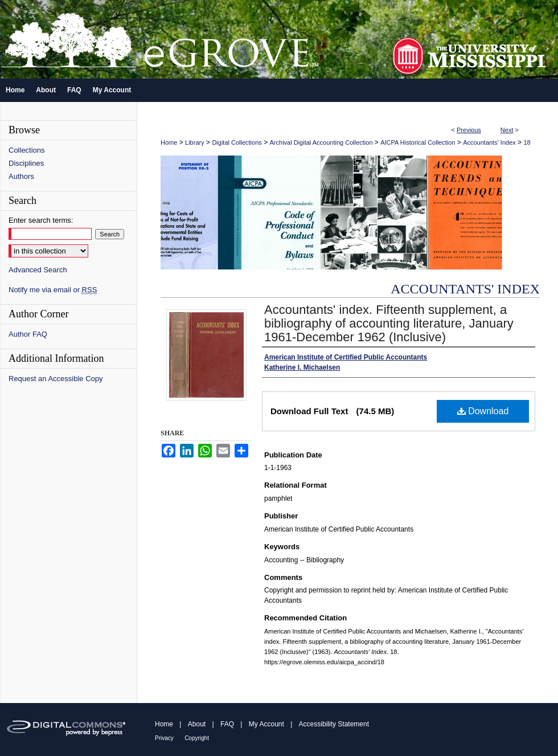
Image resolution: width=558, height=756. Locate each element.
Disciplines (26, 163)
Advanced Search (38, 270)
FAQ (227, 724)
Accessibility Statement (334, 724)
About (197, 724)
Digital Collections (237, 142)
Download (483, 411)
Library (195, 142)
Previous (469, 130)
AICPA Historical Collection (418, 142)
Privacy (164, 738)
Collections (27, 150)
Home (169, 142)
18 (527, 142)
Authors (21, 176)
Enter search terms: (41, 220)
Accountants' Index (489, 142)
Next (507, 130)
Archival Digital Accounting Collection (321, 142)
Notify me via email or (53, 290)
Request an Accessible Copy (56, 379)
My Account (266, 724)
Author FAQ (28, 334)
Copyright (197, 738)
